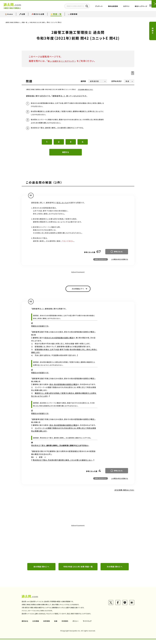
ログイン (120, 7)
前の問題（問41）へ (41, 571)
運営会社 (25, 626)
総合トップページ (134, 7)
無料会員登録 (106, 7)
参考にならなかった (101, 263)
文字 (117, 81)
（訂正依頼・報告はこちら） (86, 89)
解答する (66, 156)
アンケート (92, 7)
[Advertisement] (78, 548)
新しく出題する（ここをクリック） (64, 61)
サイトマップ (89, 626)
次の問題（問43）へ (115, 571)
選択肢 (83, 81)
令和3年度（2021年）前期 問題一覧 (78, 571)
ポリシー (77, 626)
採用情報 (47, 626)
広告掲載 (36, 626)
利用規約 (66, 626)
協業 (56, 626)
